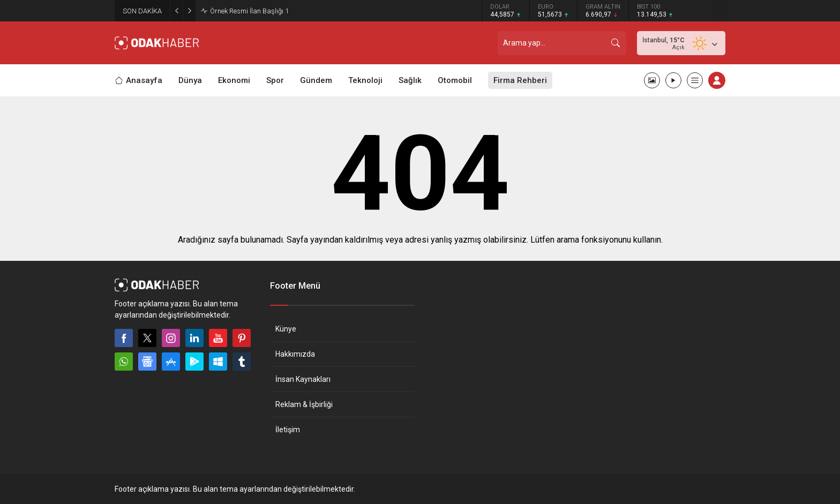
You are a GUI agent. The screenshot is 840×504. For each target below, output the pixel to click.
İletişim (288, 430)
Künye (286, 329)
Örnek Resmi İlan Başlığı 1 (249, 11)
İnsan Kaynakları (303, 379)
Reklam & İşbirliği (304, 404)
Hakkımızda (295, 354)
